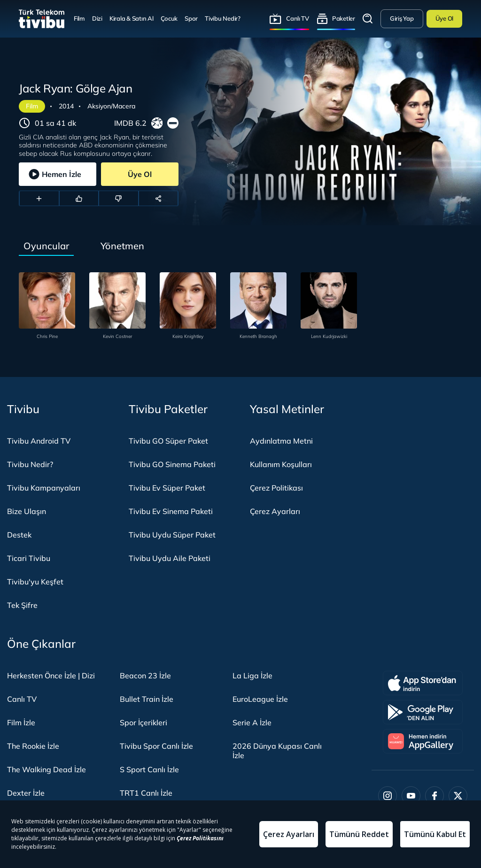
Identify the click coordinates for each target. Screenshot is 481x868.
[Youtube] (411, 796)
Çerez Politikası (276, 488)
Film (79, 18)
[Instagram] (388, 796)
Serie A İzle (252, 722)
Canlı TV (298, 18)
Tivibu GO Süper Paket (168, 441)
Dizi (97, 18)
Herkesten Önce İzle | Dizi (51, 676)
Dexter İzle (26, 793)
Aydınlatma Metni (281, 441)
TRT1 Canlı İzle (146, 793)
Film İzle (21, 722)
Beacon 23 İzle (145, 676)
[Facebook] (434, 796)
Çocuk (169, 18)
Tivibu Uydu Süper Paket (172, 535)
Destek (19, 535)
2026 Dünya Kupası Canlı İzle (277, 751)
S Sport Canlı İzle (149, 769)
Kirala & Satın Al (132, 18)
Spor (191, 18)
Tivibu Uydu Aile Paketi (170, 558)
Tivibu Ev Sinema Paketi (171, 511)
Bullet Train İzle (147, 699)
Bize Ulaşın (27, 511)
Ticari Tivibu (29, 558)
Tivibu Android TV (39, 441)
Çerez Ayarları (275, 511)
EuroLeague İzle (260, 699)
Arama (368, 19)
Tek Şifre (22, 605)
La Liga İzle (252, 676)
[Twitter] (458, 796)
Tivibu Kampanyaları (44, 488)
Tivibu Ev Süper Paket (167, 488)
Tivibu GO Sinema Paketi (172, 464)
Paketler (344, 18)
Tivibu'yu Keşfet (35, 582)
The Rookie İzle (33, 746)
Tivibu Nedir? (223, 18)
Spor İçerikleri (144, 722)
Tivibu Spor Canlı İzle (156, 746)
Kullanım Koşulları (281, 464)
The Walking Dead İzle (47, 769)
